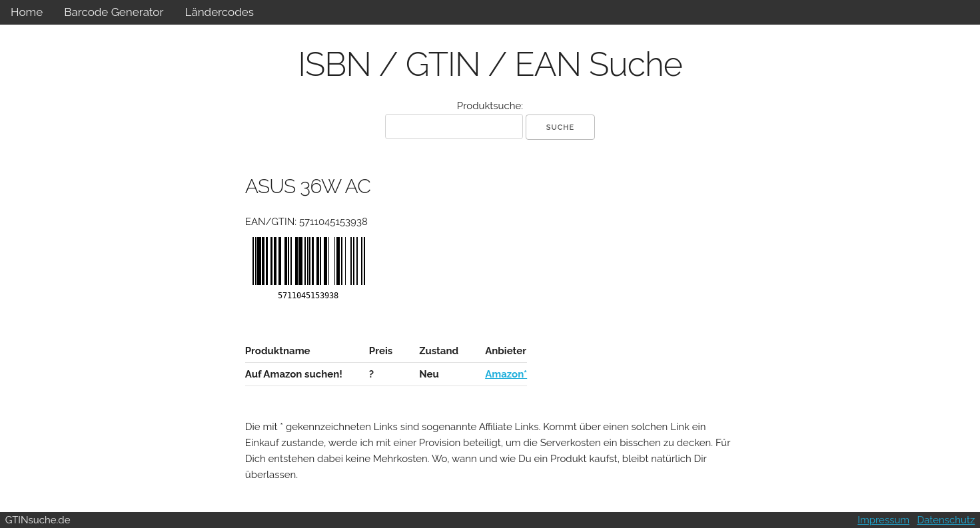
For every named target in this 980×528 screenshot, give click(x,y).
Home (27, 12)
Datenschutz (946, 520)
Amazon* (506, 374)
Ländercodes (219, 12)
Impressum (883, 520)
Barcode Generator (114, 12)
